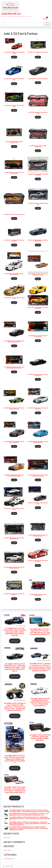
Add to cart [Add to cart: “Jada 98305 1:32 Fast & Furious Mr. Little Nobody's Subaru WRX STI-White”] (14, 279)
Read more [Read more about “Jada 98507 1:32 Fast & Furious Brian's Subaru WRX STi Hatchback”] (38, 179)
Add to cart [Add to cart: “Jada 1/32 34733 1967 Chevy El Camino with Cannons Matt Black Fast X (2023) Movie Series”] (14, 372)
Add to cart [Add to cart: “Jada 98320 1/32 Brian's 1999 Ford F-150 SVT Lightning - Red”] (38, 151)
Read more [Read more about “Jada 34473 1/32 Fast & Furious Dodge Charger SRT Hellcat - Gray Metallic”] (14, 446)
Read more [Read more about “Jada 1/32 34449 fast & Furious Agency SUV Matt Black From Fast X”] (38, 341)
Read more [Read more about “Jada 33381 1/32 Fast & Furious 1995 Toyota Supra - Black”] (38, 508)
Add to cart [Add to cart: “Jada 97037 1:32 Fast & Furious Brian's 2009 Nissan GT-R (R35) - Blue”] (38, 245)
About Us (7, 837)
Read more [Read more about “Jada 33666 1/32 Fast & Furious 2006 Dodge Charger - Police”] (14, 513)
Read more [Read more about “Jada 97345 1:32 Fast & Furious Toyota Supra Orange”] (14, 218)
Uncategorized (9, 859)
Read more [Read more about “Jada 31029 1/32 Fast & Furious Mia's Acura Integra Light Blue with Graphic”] (38, 446)
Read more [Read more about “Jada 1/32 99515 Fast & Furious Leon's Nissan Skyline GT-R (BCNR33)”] (38, 312)
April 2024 (7, 850)
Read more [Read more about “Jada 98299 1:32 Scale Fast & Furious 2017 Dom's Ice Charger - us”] (14, 599)
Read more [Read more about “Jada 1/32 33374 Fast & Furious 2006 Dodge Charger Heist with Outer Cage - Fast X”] (14, 346)
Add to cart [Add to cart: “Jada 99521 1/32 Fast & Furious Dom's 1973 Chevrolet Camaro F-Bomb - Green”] (14, 413)
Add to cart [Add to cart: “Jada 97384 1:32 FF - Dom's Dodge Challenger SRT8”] (38, 83)
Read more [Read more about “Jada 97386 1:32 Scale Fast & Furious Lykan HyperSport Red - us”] (38, 599)
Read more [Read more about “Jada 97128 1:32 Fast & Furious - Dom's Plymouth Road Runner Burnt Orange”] (38, 279)
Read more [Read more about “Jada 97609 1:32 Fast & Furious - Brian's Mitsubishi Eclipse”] (14, 110)
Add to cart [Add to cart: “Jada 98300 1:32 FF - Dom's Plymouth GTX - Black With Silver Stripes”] (14, 177)
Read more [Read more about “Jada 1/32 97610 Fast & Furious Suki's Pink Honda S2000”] (38, 117)
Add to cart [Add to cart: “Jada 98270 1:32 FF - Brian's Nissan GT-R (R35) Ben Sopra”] (14, 84)
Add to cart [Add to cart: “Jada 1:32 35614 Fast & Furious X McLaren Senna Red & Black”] (14, 57)
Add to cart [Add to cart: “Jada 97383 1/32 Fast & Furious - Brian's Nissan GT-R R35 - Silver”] (38, 413)
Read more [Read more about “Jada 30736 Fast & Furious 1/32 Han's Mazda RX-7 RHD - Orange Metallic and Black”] (14, 480)
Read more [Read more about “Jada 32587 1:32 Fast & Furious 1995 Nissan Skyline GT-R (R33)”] (14, 245)
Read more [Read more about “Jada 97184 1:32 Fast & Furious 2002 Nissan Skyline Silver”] (38, 208)
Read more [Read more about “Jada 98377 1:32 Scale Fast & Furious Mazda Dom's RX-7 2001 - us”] (38, 565)
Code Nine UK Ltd (11, 14)
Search (48, 24)
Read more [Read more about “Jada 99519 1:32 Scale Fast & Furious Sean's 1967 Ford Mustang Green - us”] (38, 540)
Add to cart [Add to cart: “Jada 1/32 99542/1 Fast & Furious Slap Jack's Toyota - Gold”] (14, 303)
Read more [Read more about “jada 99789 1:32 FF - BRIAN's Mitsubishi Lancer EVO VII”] (38, 57)
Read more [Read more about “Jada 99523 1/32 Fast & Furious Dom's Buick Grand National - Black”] (38, 379)
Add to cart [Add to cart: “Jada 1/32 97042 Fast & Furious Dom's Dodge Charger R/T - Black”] (14, 146)
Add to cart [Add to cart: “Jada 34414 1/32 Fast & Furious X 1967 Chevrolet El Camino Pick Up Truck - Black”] (38, 480)
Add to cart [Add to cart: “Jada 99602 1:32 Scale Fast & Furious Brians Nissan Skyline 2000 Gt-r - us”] (14, 543)
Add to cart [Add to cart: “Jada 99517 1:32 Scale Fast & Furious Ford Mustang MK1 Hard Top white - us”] (14, 572)
